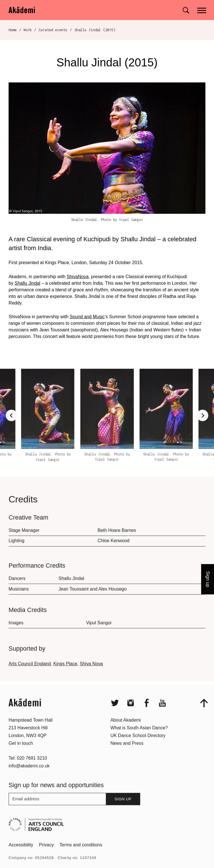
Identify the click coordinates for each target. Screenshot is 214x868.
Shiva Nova (91, 673)
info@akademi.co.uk (29, 775)
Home (13, 30)
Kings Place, (66, 673)
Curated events (53, 30)
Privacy (46, 854)
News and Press (127, 753)
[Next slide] (203, 425)
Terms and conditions (81, 854)
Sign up (123, 808)
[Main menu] (202, 10)
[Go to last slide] (11, 425)
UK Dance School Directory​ (138, 745)
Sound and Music (87, 317)
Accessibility (21, 854)
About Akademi (126, 729)
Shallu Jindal (27, 283)
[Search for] (186, 10)
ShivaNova (78, 277)
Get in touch (21, 753)
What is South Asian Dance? (139, 737)
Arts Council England (30, 673)
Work (28, 30)
